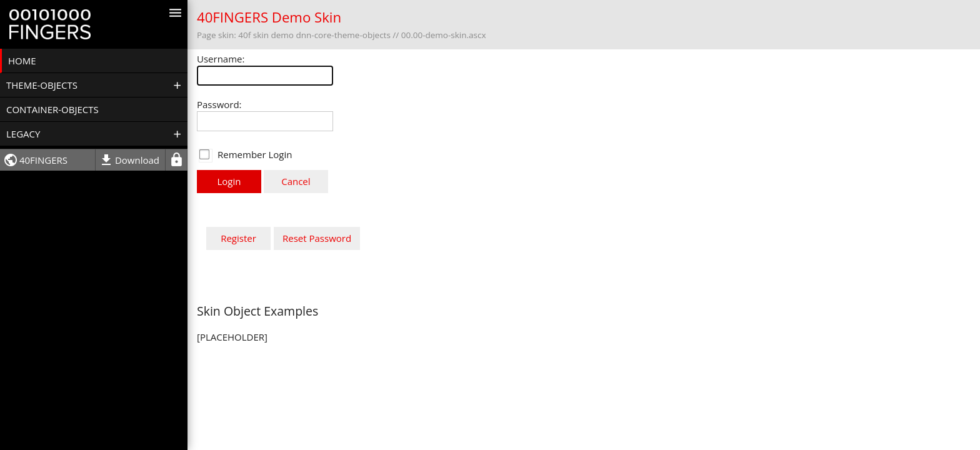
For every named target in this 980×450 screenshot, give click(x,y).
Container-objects (52, 109)
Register (238, 238)
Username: (221, 59)
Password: (219, 104)
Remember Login (255, 154)
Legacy (23, 134)
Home (22, 61)
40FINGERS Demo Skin (269, 17)
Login (229, 181)
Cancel (296, 181)
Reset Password (317, 238)
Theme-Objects (42, 85)
